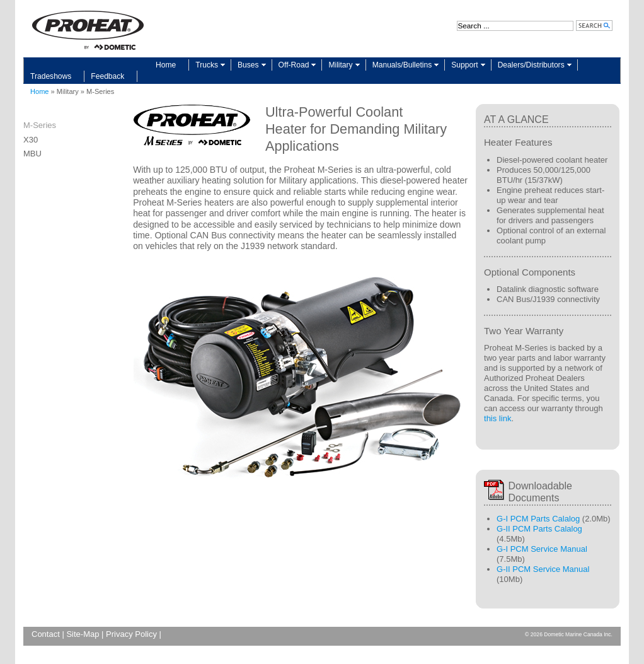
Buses (248, 65)
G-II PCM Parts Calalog (539, 529)
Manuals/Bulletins (402, 65)
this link (497, 418)
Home (166, 65)
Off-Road (294, 65)
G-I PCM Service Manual (542, 549)
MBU (32, 154)
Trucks (207, 65)
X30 (31, 140)
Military (340, 65)
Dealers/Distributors (531, 65)
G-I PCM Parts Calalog (538, 519)
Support (464, 65)
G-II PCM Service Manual (543, 569)
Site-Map (83, 634)
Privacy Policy (131, 634)
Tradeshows (51, 76)
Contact (46, 634)
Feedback (107, 76)
